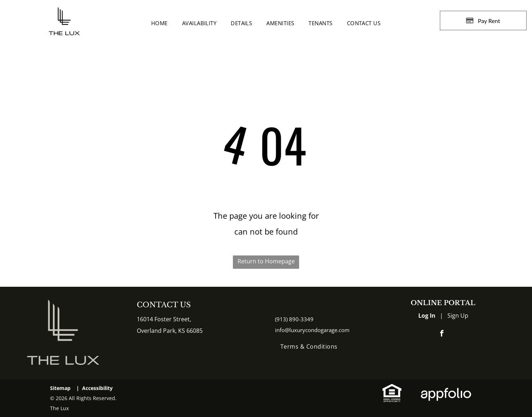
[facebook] (442, 334)
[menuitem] (159, 23)
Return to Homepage (266, 261)
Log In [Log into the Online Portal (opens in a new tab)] (427, 316)
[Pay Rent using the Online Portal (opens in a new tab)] (483, 21)
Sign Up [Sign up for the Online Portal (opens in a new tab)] (458, 316)
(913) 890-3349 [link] (294, 319)
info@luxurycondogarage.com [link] (312, 330)
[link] (392, 389)
